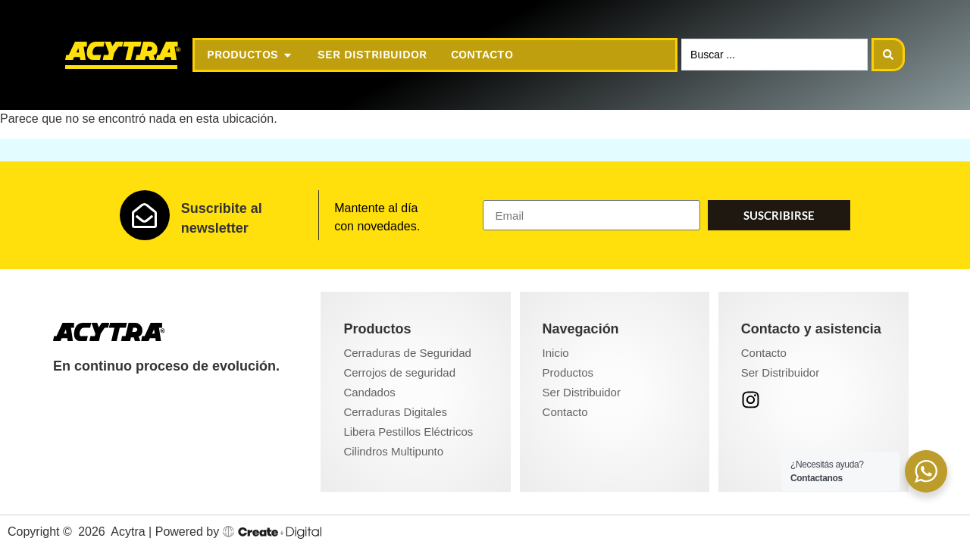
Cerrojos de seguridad (399, 372)
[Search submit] (888, 55)
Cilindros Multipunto (393, 451)
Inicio (556, 353)
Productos (568, 372)
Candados (369, 392)
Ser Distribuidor (582, 392)
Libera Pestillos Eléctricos (408, 432)
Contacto (565, 412)
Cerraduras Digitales (395, 412)
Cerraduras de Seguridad (407, 353)
